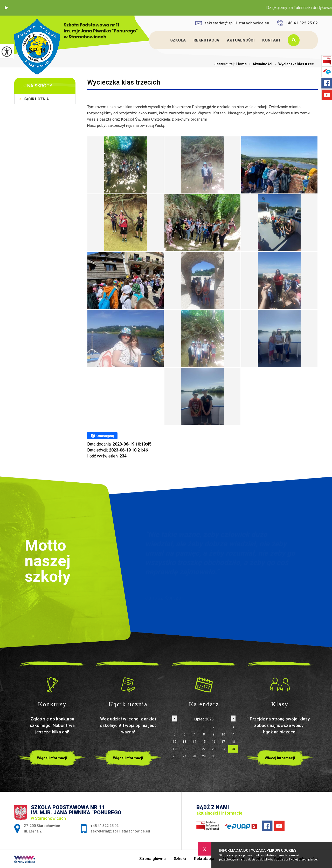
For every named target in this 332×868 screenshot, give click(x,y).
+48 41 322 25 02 (297, 23)
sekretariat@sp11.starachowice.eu (232, 23)
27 (184, 756)
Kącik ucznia (36, 99)
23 (214, 749)
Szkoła (178, 40)
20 (184, 749)
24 (223, 749)
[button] (6, 8)
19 (175, 749)
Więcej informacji (52, 758)
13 (184, 742)
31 (223, 756)
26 (175, 756)
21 (194, 749)
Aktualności (241, 40)
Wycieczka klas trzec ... (295, 64)
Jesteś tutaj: (225, 64)
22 (204, 749)
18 (233, 742)
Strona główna (162, 40)
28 (194, 756)
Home (241, 64)
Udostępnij (102, 436)
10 (223, 734)
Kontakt (272, 40)
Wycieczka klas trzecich (124, 82)
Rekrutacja (206, 40)
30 (214, 756)
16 (214, 742)
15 (204, 742)
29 (204, 756)
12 (175, 742)
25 (233, 749)
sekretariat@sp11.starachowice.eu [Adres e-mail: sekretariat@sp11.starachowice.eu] (120, 831)
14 (194, 742)
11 (233, 734)
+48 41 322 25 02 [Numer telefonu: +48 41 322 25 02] (105, 826)
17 (223, 742)
